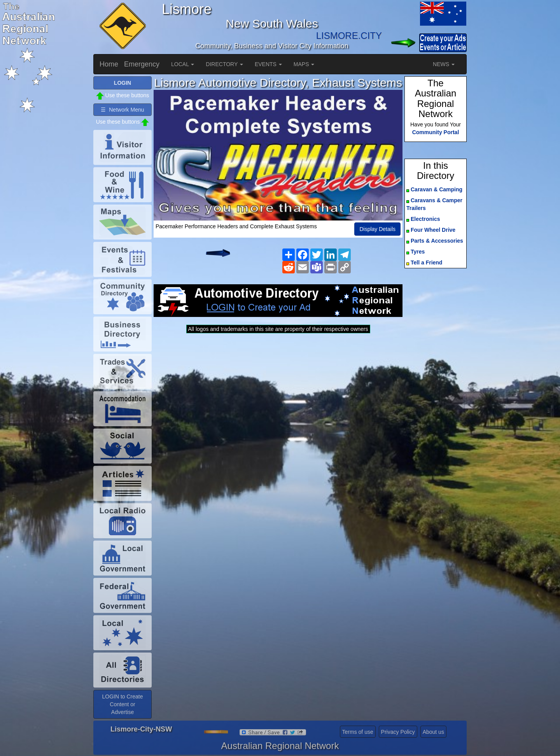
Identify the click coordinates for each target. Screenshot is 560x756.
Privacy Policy (398, 732)
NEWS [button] (444, 64)
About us (433, 732)
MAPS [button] (304, 64)
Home (109, 64)
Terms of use (358, 732)
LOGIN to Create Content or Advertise (122, 704)
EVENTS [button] (268, 64)
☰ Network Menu (122, 110)
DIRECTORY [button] (224, 64)
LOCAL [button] (183, 64)
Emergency (142, 64)
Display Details (377, 229)
